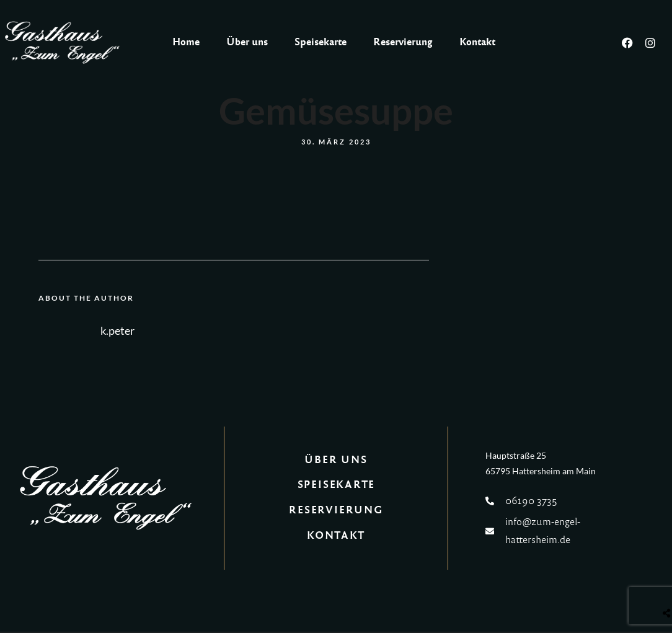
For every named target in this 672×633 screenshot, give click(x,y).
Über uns (247, 42)
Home (186, 42)
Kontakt (477, 42)
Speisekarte (321, 42)
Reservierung (403, 42)
